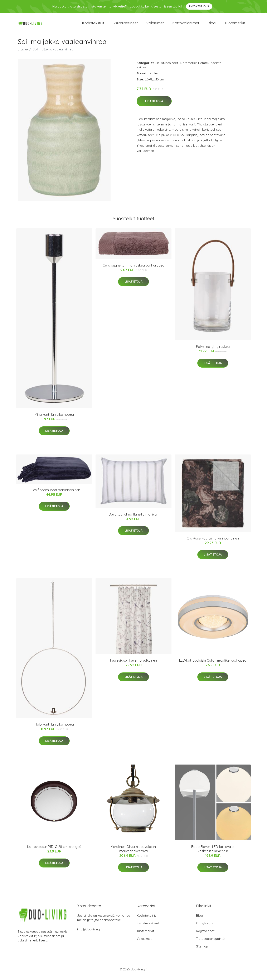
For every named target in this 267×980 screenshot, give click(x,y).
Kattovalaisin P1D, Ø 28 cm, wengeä (54, 850)
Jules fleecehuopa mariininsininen (54, 493)
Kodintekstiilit (93, 25)
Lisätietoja (154, 105)
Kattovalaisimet (186, 25)
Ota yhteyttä (205, 927)
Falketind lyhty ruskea (213, 350)
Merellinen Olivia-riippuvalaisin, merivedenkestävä (133, 852)
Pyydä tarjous (199, 6)
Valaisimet (155, 25)
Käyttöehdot (205, 934)
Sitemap (202, 950)
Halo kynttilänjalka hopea (54, 728)
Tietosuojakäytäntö (210, 942)
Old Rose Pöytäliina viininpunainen (213, 542)
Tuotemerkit (235, 25)
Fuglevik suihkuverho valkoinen (133, 664)
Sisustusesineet (125, 25)
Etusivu (23, 53)
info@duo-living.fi (90, 933)
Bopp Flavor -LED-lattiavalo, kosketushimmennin (213, 852)
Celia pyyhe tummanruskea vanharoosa (133, 269)
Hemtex (204, 66)
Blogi (212, 25)
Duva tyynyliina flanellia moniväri (134, 518)
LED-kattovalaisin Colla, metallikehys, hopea (213, 664)
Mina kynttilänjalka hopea (54, 418)
